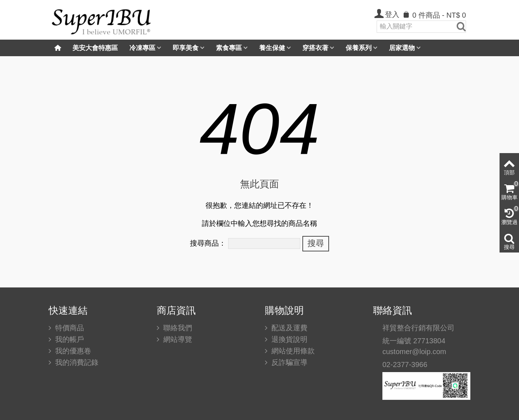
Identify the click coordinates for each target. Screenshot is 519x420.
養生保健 (272, 48)
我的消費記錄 (76, 362)
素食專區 (229, 48)
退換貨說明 (288, 339)
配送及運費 (288, 328)
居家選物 (402, 48)
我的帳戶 (68, 339)
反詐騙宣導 (288, 362)
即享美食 (186, 48)
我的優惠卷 (72, 351)
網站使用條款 (292, 351)
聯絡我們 (177, 328)
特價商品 (68, 328)
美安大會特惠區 (95, 48)
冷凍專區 (142, 48)
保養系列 (359, 48)
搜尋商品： (208, 243)
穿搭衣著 (315, 48)
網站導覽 (177, 339)
